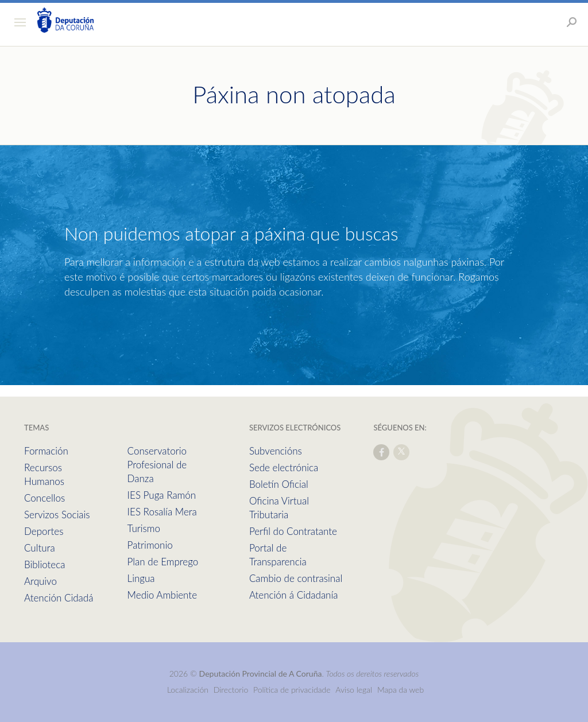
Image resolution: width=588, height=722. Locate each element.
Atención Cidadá (59, 598)
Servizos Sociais (57, 515)
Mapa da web (401, 690)
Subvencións (276, 451)
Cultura (40, 548)
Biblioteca (45, 564)
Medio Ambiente (162, 595)
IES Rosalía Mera (162, 512)
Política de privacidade (293, 690)
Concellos (45, 498)
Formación (46, 451)
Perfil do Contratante (293, 531)
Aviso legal (354, 690)
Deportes (44, 531)
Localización (188, 690)
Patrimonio (150, 545)
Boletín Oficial (279, 484)
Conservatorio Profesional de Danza (157, 465)
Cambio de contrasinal (296, 578)
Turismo (144, 528)
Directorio (231, 690)
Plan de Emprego (163, 562)
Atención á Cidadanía (294, 595)
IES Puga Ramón (162, 495)
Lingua (141, 578)
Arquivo (40, 581)
